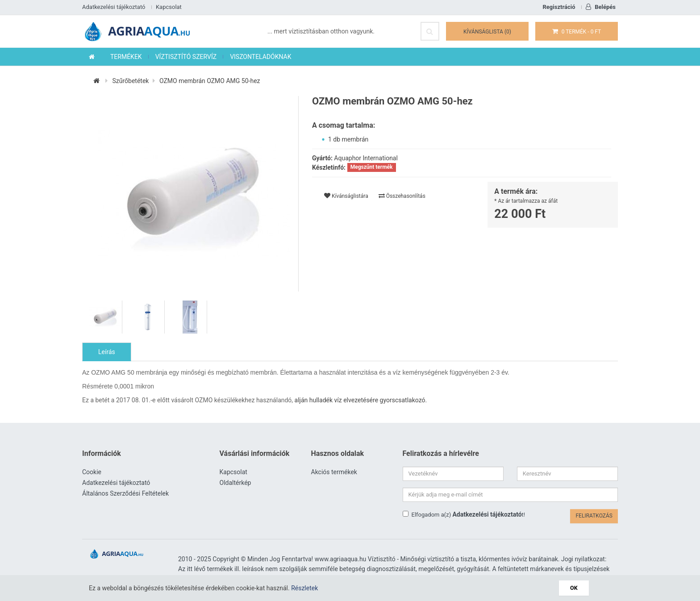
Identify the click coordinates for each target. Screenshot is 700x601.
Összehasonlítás (402, 196)
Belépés (601, 7)
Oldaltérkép (235, 483)
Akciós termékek (334, 472)
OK (574, 588)
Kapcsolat (169, 7)
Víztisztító (382, 559)
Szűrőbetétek (130, 81)
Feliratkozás (594, 516)
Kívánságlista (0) (487, 32)
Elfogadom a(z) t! (464, 514)
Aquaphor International (366, 158)
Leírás (107, 352)
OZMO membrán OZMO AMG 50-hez (210, 81)
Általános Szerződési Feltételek (125, 493)
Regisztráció (559, 7)
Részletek (304, 588)
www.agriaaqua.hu (341, 559)
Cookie (92, 472)
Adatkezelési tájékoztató (114, 7)
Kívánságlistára (346, 196)
